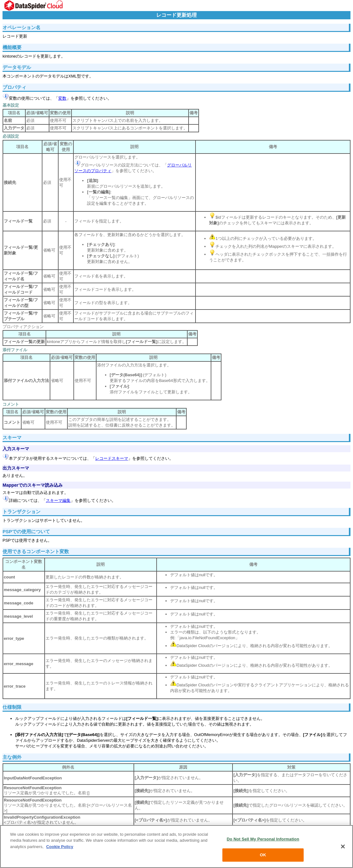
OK (263, 855)
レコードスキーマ (112, 458)
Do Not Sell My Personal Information (263, 839)
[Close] (343, 846)
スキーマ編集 (58, 500)
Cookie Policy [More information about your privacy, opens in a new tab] (60, 847)
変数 (62, 98)
